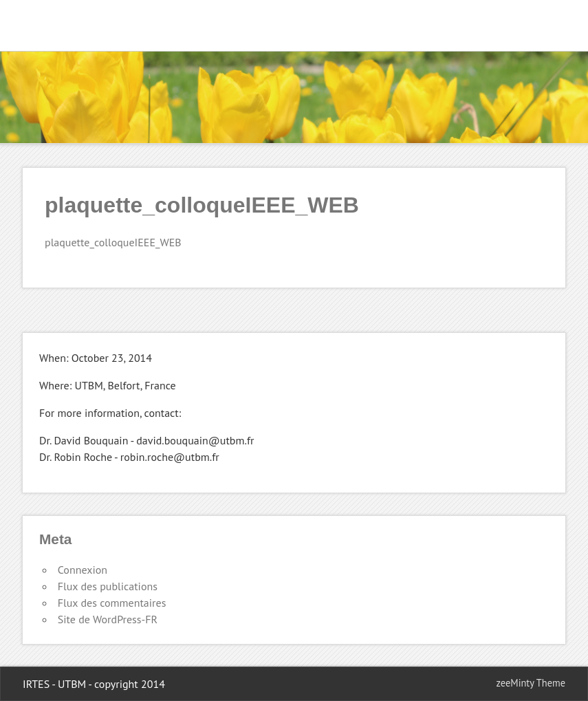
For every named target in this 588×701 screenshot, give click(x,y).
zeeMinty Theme (531, 683)
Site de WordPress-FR (108, 619)
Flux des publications (108, 586)
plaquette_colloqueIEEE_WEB (113, 242)
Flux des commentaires (112, 603)
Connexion (83, 570)
